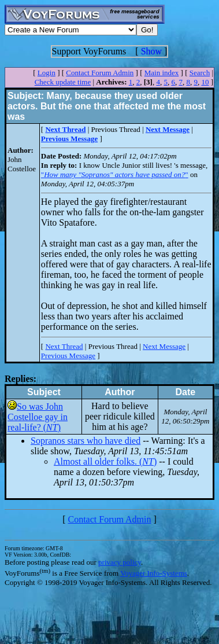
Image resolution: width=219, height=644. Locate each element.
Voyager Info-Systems (154, 573)
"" (115, 174)
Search (200, 73)
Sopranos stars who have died (86, 441)
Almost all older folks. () (105, 461)
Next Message (164, 346)
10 (205, 82)
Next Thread (64, 346)
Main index (162, 73)
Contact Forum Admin (100, 73)
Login (47, 73)
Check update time (63, 82)
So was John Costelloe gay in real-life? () (38, 417)
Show (151, 51)
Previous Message (68, 356)
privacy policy (120, 562)
